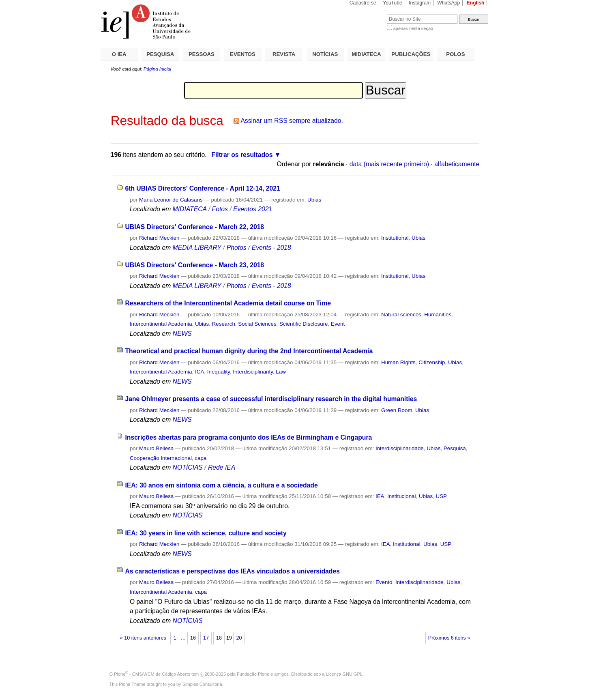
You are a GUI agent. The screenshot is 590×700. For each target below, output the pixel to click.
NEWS (182, 334)
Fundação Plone (253, 674)
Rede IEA (222, 467)
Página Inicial (157, 69)
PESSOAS (202, 54)
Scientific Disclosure (304, 324)
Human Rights (398, 362)
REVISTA (284, 54)
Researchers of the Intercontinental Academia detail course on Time (228, 303)
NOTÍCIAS (325, 54)
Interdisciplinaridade (400, 448)
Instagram (420, 3)
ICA (200, 372)
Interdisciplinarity (253, 372)
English (476, 3)
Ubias (314, 200)
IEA (380, 496)
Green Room (397, 410)
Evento (384, 582)
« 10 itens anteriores (143, 638)
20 (239, 638)
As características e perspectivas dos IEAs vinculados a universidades (232, 571)
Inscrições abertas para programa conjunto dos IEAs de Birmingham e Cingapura (248, 437)
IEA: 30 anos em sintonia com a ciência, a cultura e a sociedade (221, 485)
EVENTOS (243, 54)
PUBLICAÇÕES (411, 54)
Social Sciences (257, 324)
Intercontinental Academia (161, 324)
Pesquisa (455, 448)
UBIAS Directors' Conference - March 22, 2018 (194, 227)
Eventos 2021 (253, 209)
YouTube (393, 3)
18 (219, 638)
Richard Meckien (159, 238)
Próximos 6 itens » (449, 638)
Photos (237, 248)
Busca (367, 14)
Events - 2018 (271, 248)
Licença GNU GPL (344, 674)
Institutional (395, 238)
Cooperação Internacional (161, 458)
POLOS (455, 54)
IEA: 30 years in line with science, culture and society (206, 533)
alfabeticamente (457, 164)
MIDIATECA (366, 54)
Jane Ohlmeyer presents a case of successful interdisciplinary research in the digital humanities (271, 399)
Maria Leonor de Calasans (171, 200)
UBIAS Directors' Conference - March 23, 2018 (194, 265)
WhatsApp (448, 3)
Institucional (402, 496)
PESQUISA (160, 54)
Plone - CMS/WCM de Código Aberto (152, 674)
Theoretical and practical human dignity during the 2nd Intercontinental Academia (249, 351)
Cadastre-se (363, 3)
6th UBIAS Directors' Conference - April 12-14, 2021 (202, 188)
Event (338, 324)
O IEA (119, 54)
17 (206, 638)
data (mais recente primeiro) (389, 164)
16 (193, 638)
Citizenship (432, 362)
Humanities (438, 315)
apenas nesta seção (413, 28)
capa (201, 458)
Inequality (219, 372)
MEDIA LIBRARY (197, 248)
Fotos (220, 209)
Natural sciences (401, 315)
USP (441, 496)
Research (224, 324)
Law (281, 372)
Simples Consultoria (202, 684)
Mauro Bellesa (156, 448)
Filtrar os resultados (242, 155)
